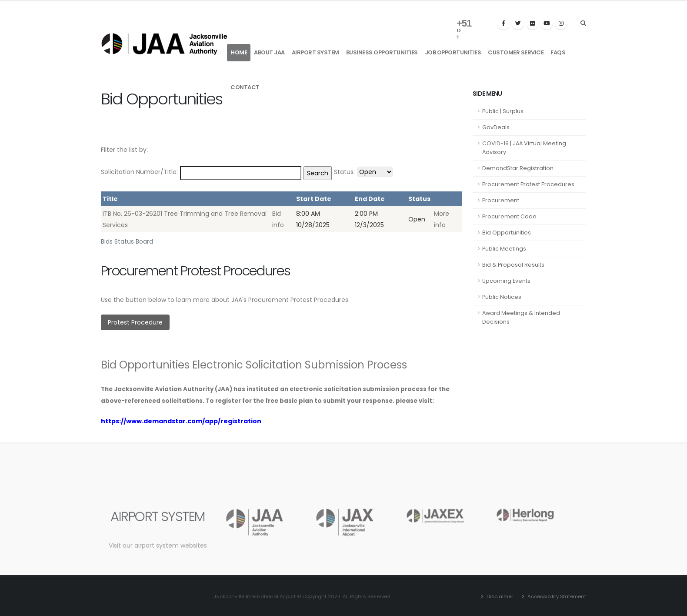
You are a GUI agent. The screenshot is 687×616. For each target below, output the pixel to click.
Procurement (501, 200)
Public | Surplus (503, 111)
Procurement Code (509, 216)
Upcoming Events (506, 281)
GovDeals (496, 127)
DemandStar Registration (518, 168)
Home (239, 52)
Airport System (315, 52)
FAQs (558, 52)
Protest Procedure (135, 322)
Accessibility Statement (556, 596)
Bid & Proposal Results (513, 265)
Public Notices (502, 297)
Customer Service (516, 52)
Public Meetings (504, 249)
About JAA (269, 52)
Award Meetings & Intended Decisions (521, 317)
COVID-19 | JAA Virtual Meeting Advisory (524, 148)
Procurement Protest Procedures (528, 184)
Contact (245, 87)
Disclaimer (499, 596)
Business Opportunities (382, 52)
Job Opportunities (453, 52)
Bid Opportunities (507, 233)
